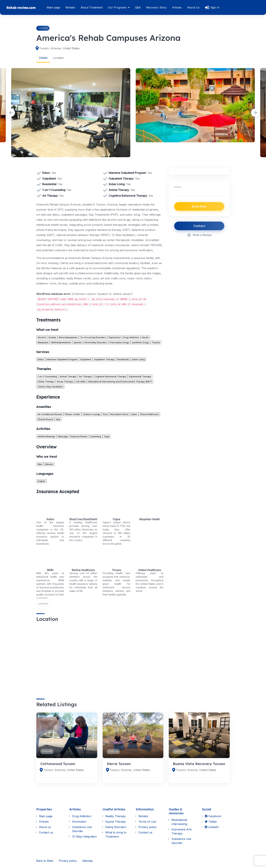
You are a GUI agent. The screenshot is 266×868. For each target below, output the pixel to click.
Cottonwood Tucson (58, 763)
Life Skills (81, 381)
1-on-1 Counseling (47, 376)
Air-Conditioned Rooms (50, 414)
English (41, 481)
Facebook (213, 816)
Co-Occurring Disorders (93, 337)
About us (45, 827)
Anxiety (52, 337)
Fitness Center (73, 414)
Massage (63, 436)
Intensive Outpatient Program (62, 359)
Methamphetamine (61, 342)
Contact (199, 226)
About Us (193, 7)
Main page (53, 7)
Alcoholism (79, 821)
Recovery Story (156, 7)
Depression (115, 337)
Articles (177, 7)
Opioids (78, 342)
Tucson (43, 28)
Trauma (156, 342)
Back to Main (45, 861)
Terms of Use (147, 821)
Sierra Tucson (119, 763)
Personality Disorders (96, 342)
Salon (134, 414)
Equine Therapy (116, 821)
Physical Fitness (79, 436)
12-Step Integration (84, 836)
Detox (41, 359)
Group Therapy (65, 381)
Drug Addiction (131, 337)
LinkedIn (212, 827)
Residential (123, 359)
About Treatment (92, 7)
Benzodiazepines (68, 337)
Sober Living (138, 359)
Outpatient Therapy (104, 359)
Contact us (46, 832)
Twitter (211, 821)
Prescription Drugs (119, 342)
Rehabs (70, 7)
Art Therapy (85, 376)
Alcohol (42, 337)
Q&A (138, 7)
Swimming (96, 436)
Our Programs (117, 7)
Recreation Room (119, 414)
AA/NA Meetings (46, 436)
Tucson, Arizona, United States (59, 48)
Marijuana (43, 342)
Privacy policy (148, 827)
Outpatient (86, 359)
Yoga (107, 436)
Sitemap (87, 861)
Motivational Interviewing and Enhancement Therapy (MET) (120, 381)
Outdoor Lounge (92, 414)
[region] (100, 657)
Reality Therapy (116, 816)
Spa (58, 419)
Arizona (43, 604)
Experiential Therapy (140, 376)
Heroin (145, 337)
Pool (105, 414)
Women (49, 464)
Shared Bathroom (149, 414)
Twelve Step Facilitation (50, 386)
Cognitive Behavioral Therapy (110, 376)
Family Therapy (46, 381)
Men (40, 464)
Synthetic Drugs (140, 342)
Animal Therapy (68, 376)
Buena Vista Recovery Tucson (199, 763)
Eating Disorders (116, 827)
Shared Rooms (45, 419)
